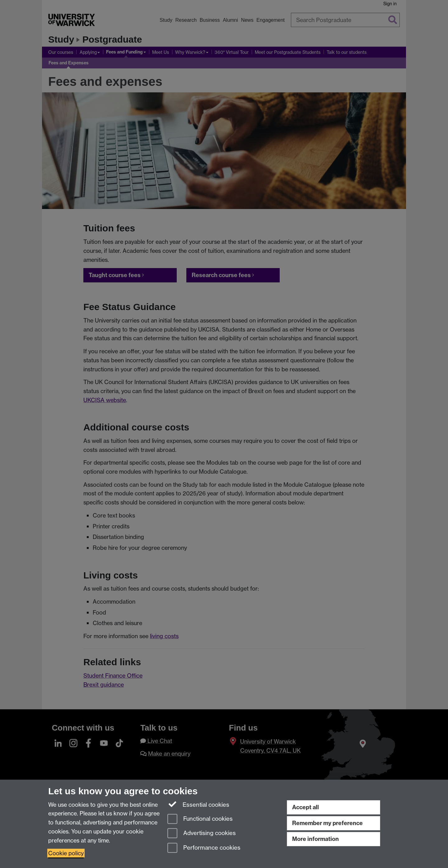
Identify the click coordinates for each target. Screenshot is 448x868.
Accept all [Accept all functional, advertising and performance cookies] (306, 807)
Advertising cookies (202, 834)
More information (315, 839)
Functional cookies (200, 819)
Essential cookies (198, 804)
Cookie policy (66, 853)
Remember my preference (327, 823)
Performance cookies (204, 848)
